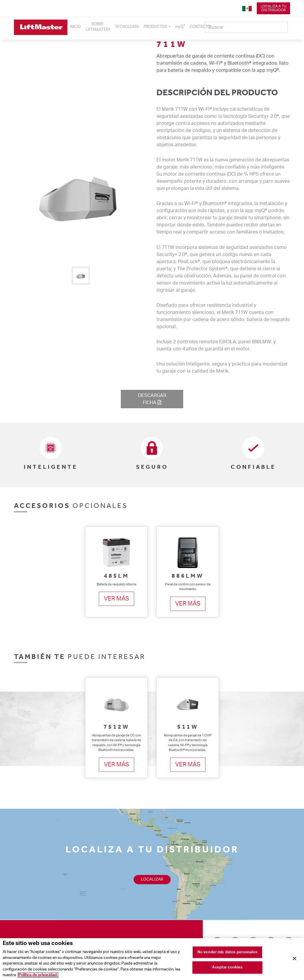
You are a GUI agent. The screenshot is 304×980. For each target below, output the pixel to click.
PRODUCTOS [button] (156, 27)
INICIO (75, 27)
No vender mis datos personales (227, 954)
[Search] (246, 27)
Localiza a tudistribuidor (273, 8)
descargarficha (152, 399)
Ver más (117, 599)
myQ (180, 26)
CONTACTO (200, 27)
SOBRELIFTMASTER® (98, 27)
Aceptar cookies (227, 969)
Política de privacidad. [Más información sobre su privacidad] (38, 977)
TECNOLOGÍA (127, 27)
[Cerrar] (294, 960)
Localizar (152, 879)
